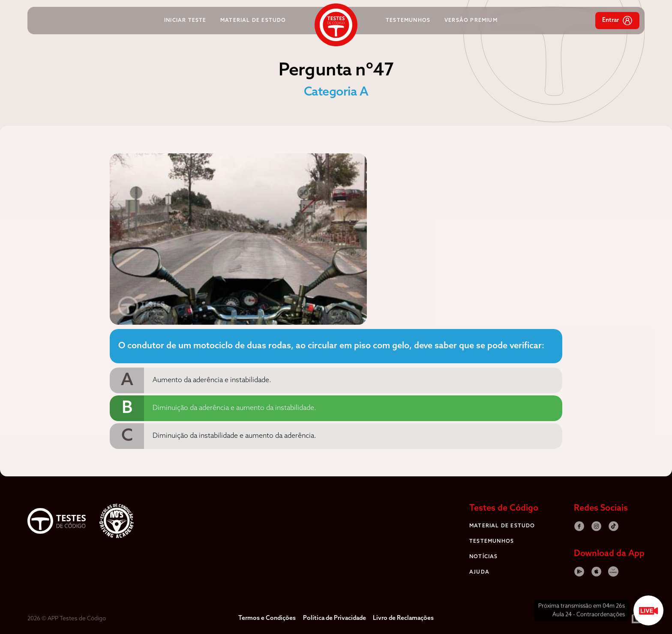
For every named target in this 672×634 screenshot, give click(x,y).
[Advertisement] (62, 282)
